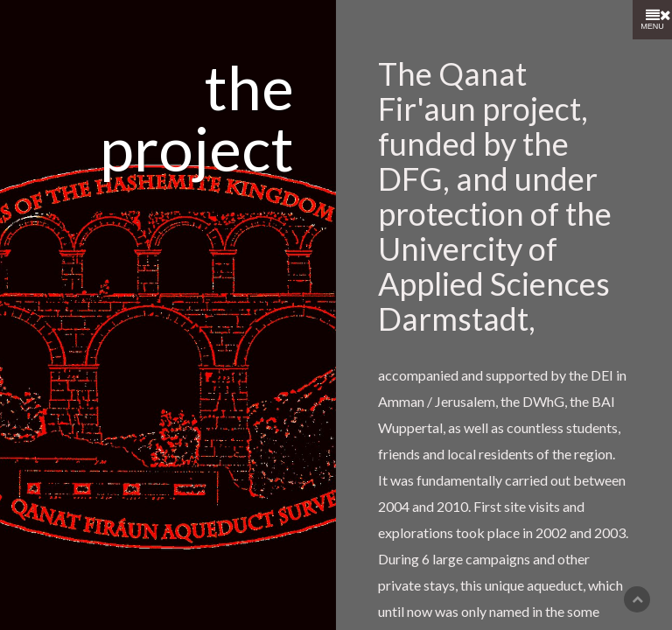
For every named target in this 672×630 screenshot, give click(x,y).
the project (197, 117)
